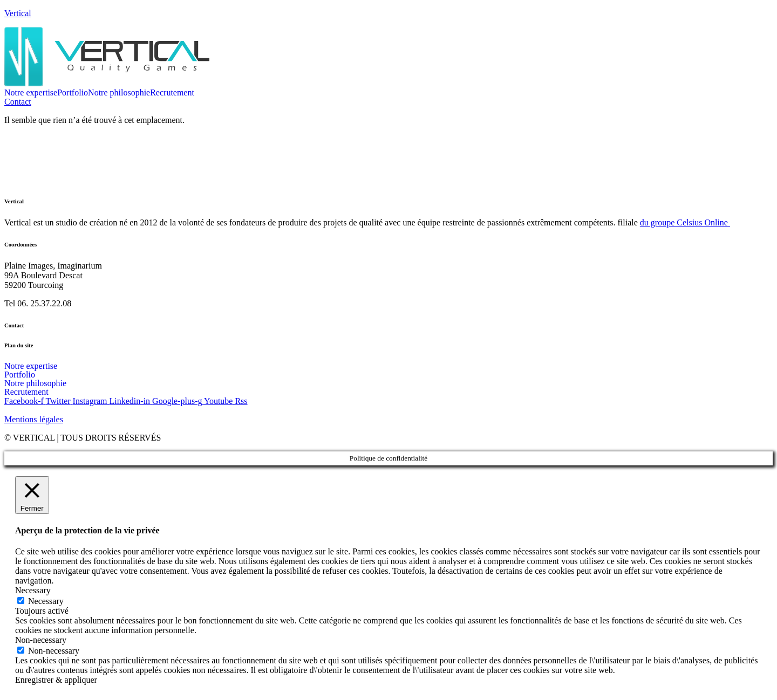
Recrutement (172, 93)
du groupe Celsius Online (685, 222)
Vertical (18, 13)
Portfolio (73, 93)
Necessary (46, 601)
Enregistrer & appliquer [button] (56, 680)
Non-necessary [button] (41, 640)
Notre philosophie (119, 93)
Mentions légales (34, 419)
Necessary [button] (33, 590)
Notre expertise (31, 93)
